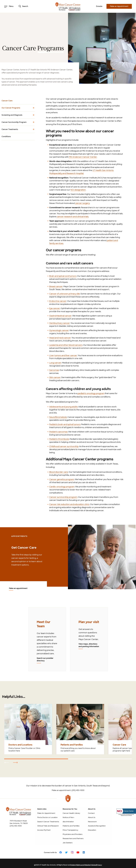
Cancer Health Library (71, 812)
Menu (9, 6)
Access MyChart (44, 829)
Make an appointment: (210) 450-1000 (68, 789)
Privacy (99, 864)
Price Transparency (70, 829)
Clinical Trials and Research (48, 825)
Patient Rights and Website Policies (83, 864)
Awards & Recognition (97, 825)
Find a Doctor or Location (47, 817)
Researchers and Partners (73, 838)
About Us (92, 817)
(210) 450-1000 (16, 825)
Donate (99, 6)
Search (23, 6)
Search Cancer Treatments (48, 821)
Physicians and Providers (73, 833)
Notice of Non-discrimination (69, 819)
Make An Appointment (46, 812)
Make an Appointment (119, 6)
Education (92, 829)
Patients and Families (71, 825)
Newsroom (92, 821)
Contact (91, 812)
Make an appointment (18, 588)
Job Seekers (68, 842)
